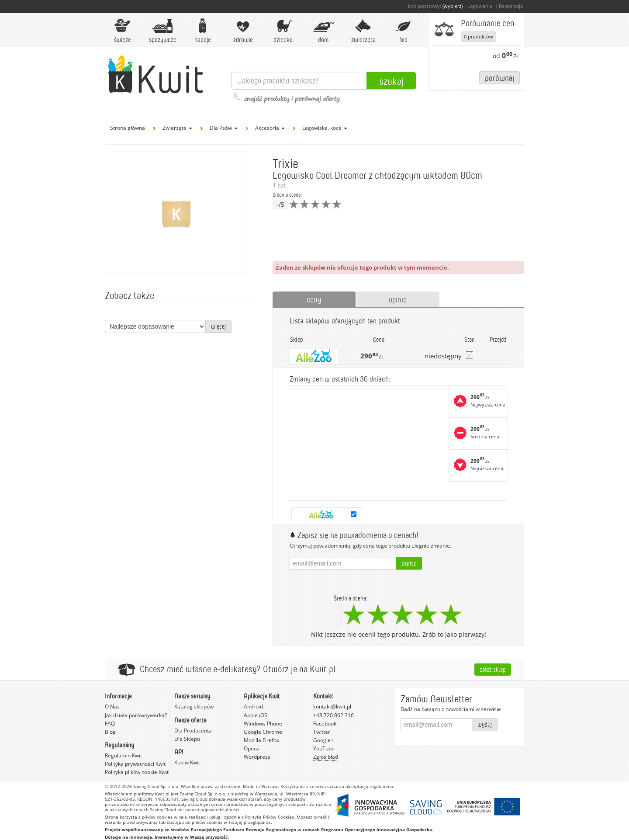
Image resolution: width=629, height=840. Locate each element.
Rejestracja (511, 6)
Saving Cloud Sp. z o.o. (156, 786)
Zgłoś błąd (326, 757)
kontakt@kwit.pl (332, 706)
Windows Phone (263, 724)
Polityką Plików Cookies (270, 817)
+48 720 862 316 (334, 715)
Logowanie (480, 6)
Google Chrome (263, 732)
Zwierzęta (363, 31)
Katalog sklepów (194, 706)
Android (253, 706)
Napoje (203, 31)
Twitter (322, 732)
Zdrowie (243, 31)
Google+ (323, 740)
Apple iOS (256, 715)
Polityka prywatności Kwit (135, 764)
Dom (323, 31)
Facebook (325, 724)
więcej (218, 326)
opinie (398, 299)
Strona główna (128, 128)
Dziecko (283, 31)
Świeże (122, 31)
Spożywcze (163, 31)
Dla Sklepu (187, 739)
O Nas (112, 706)
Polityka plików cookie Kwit (137, 772)
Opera (251, 748)
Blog (110, 732)
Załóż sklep (493, 669)
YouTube (324, 748)
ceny (314, 299)
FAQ (110, 724)
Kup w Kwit (187, 762)
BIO (404, 31)
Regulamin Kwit (123, 755)
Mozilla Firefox (261, 740)
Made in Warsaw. (261, 786)
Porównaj (499, 78)
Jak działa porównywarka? (136, 715)
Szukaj (391, 81)
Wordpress (257, 757)
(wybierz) (453, 6)
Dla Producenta (193, 731)
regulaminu (381, 786)
